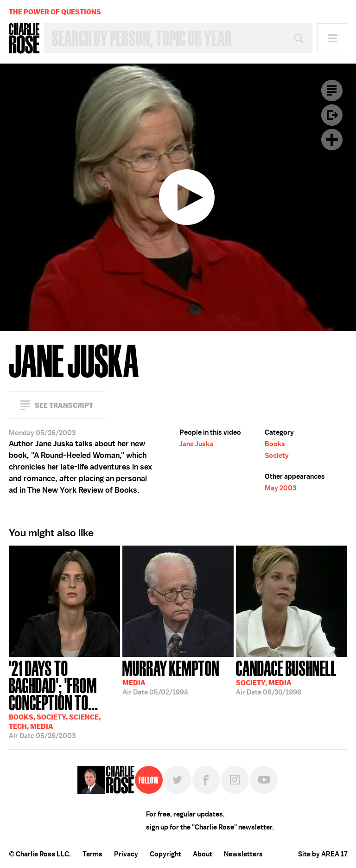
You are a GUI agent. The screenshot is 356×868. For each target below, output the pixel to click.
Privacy (126, 854)
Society (277, 456)
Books (275, 444)
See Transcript (64, 405)
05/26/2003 (64, 699)
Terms (92, 854)
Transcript (332, 90)
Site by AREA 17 (323, 854)
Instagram (235, 780)
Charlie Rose (24, 39)
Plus (332, 140)
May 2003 (280, 488)
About (203, 854)
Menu (332, 38)
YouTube (264, 780)
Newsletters (243, 854)
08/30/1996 (286, 677)
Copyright (165, 854)
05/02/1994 (171, 677)
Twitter (178, 780)
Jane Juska (196, 444)
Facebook (206, 780)
